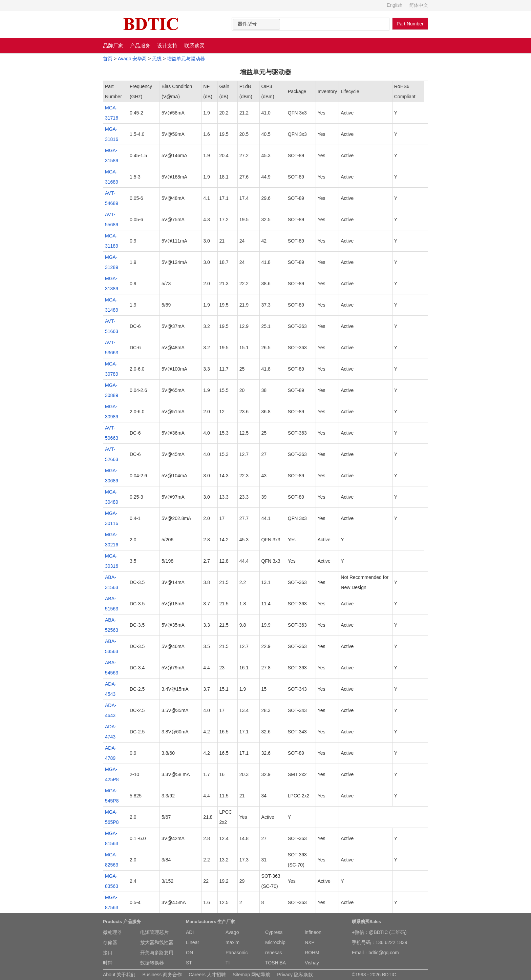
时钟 (108, 963)
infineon (313, 932)
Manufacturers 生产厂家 (210, 922)
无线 (157, 59)
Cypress (274, 932)
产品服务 (140, 46)
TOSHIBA (275, 963)
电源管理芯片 (154, 932)
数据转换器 (152, 963)
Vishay (312, 963)
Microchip (275, 942)
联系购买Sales (366, 922)
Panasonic (237, 953)
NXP (310, 942)
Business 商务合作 (162, 975)
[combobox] (256, 24)
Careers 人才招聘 (207, 975)
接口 (108, 953)
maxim (232, 942)
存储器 (110, 942)
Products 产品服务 (122, 922)
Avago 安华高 (132, 59)
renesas (274, 953)
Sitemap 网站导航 (251, 975)
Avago (232, 932)
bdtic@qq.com (384, 953)
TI (228, 963)
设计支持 (167, 46)
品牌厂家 (113, 46)
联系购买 (194, 46)
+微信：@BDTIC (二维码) (379, 932)
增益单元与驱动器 (186, 59)
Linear (193, 942)
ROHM (312, 953)
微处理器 (112, 932)
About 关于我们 (119, 975)
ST (189, 963)
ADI (190, 932)
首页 (108, 59)
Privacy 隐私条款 (295, 975)
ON (189, 953)
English (395, 5)
